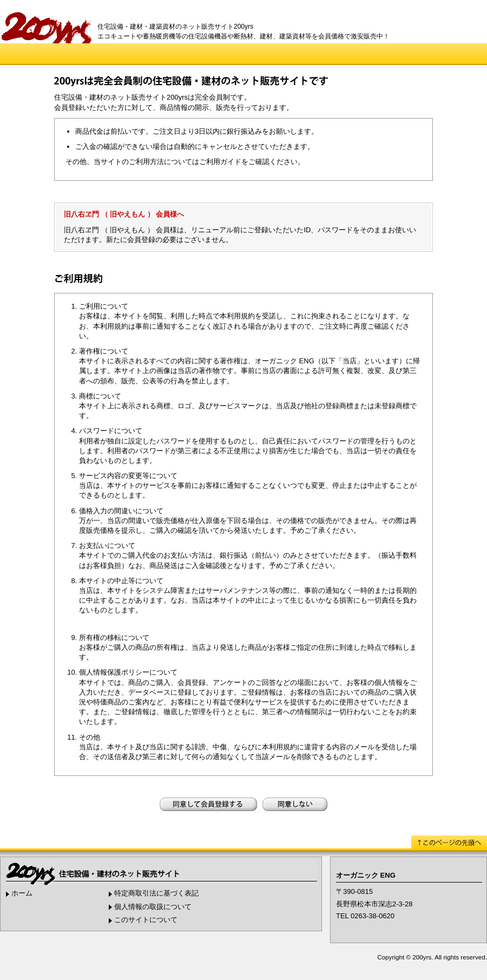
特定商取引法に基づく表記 (156, 893)
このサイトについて (146, 920)
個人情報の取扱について (153, 907)
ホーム (22, 893)
